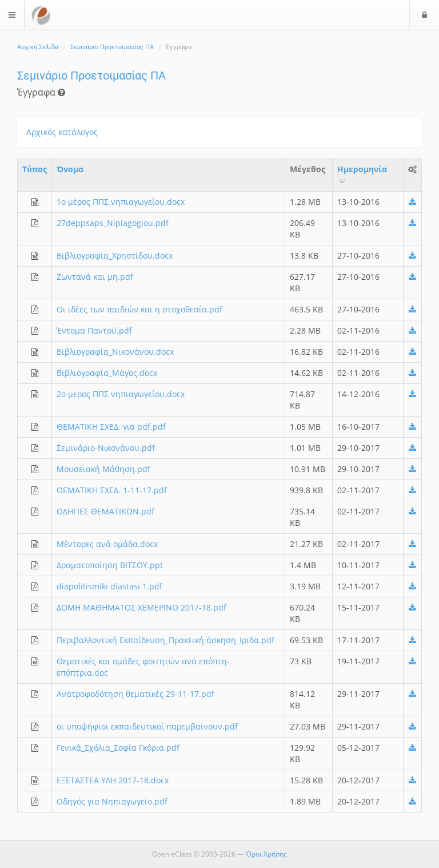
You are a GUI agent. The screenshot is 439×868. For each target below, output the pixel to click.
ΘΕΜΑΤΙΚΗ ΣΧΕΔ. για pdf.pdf (111, 427)
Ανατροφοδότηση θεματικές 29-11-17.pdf (135, 694)
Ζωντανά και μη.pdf (95, 277)
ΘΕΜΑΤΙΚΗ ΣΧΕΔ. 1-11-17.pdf (112, 490)
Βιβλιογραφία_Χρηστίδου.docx (115, 255)
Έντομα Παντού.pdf (94, 330)
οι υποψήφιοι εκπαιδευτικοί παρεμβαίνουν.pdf (147, 726)
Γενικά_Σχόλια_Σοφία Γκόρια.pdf (118, 748)
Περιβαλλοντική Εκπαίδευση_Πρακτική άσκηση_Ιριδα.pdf (165, 640)
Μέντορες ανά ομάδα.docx (107, 544)
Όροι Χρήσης (266, 854)
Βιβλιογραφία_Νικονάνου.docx (115, 352)
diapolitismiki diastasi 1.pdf (109, 586)
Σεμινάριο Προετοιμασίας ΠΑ (112, 47)
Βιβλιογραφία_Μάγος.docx (107, 373)
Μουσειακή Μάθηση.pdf (103, 469)
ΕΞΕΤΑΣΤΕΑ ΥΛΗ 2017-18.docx (113, 780)
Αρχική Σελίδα (38, 47)
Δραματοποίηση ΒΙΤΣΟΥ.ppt (110, 565)
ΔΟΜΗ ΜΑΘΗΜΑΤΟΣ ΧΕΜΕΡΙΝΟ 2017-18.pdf (141, 607)
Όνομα (70, 169)
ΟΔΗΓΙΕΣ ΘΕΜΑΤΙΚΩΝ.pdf (105, 511)
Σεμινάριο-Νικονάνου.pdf (106, 448)
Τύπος (35, 169)
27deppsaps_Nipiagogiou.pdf (113, 223)
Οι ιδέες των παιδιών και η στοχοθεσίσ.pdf (139, 309)
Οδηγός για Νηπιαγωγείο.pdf (112, 801)
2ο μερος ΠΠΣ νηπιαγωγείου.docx (121, 394)
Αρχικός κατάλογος (62, 132)
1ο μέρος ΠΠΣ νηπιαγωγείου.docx (121, 202)
